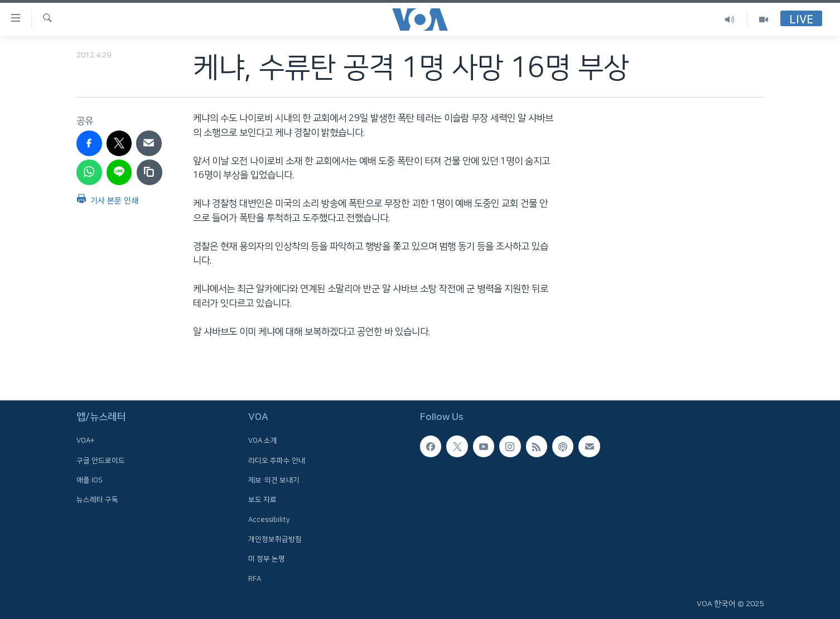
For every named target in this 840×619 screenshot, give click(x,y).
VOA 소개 (263, 441)
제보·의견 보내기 (274, 480)
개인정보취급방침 (275, 539)
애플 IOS (90, 480)
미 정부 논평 (267, 559)
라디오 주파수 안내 (277, 461)
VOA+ (85, 441)
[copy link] (149, 172)
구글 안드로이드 (101, 461)
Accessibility (269, 519)
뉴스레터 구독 (97, 500)
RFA (255, 578)
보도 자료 (262, 500)
